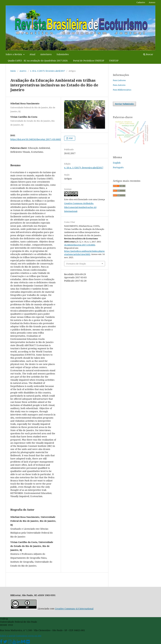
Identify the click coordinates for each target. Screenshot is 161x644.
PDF (71, 138)
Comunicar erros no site (29, 636)
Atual (32, 54)
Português (118, 167)
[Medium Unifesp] (23, 642)
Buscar (148, 54)
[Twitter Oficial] (5, 642)
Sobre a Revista (14, 54)
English (117, 163)
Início (13, 71)
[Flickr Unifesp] (28, 642)
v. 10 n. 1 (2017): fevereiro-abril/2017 (47, 71)
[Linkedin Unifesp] (19, 642)
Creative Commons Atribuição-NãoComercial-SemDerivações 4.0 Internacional (80, 207)
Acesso (152, 2)
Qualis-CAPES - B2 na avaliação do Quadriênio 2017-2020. (38, 61)
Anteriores (46, 54)
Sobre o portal (8, 636)
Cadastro (141, 2)
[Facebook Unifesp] (1, 642)
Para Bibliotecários (122, 90)
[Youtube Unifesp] (14, 642)
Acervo (23, 71)
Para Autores (119, 85)
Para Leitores (119, 80)
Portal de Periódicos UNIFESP (89, 61)
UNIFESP (114, 61)
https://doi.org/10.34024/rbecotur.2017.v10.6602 (36, 139)
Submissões (63, 54)
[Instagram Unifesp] (10, 642)
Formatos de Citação (76, 264)
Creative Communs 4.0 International (74, 609)
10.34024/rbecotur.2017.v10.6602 (80, 245)
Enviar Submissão (124, 104)
